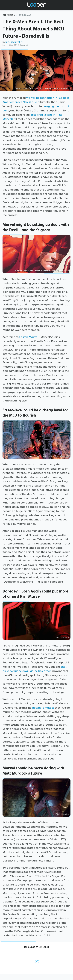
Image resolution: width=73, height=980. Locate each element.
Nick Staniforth (15, 42)
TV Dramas (25, 15)
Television (9, 15)
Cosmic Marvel (29, 337)
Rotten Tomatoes (43, 708)
